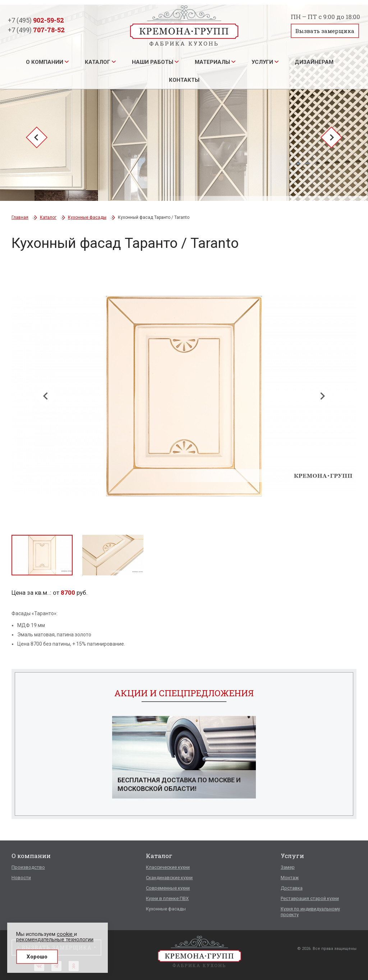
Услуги (262, 62)
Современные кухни (168, 888)
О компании (45, 62)
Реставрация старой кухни (310, 898)
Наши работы (153, 62)
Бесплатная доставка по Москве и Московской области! (179, 784)
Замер (288, 867)
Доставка (292, 888)
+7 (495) (36, 20)
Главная (20, 217)
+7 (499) (36, 30)
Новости (21, 878)
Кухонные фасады (87, 217)
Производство (28, 867)
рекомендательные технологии (55, 939)
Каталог (98, 62)
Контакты (184, 80)
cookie (65, 934)
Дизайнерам (314, 62)
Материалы (212, 62)
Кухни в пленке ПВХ (167, 898)
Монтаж (290, 878)
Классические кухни (168, 867)
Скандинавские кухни (169, 878)
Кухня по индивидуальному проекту (310, 912)
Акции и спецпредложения (184, 693)
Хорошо (37, 957)
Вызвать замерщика (325, 31)
